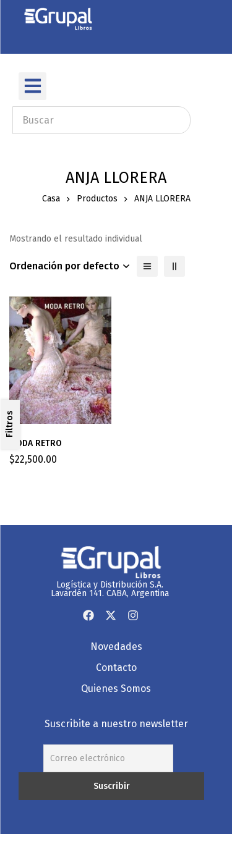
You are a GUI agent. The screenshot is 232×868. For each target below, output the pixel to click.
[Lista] (147, 266)
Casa (51, 199)
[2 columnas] (174, 266)
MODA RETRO (36, 443)
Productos (97, 199)
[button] (32, 86)
